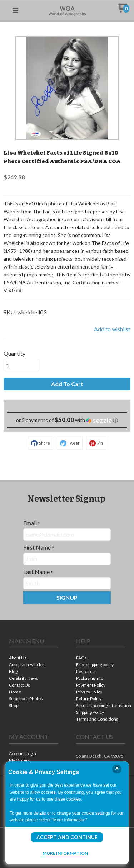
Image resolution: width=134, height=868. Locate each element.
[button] (15, 11)
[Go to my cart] (124, 11)
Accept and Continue (67, 837)
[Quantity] (21, 365)
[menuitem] (34, 658)
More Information (65, 853)
